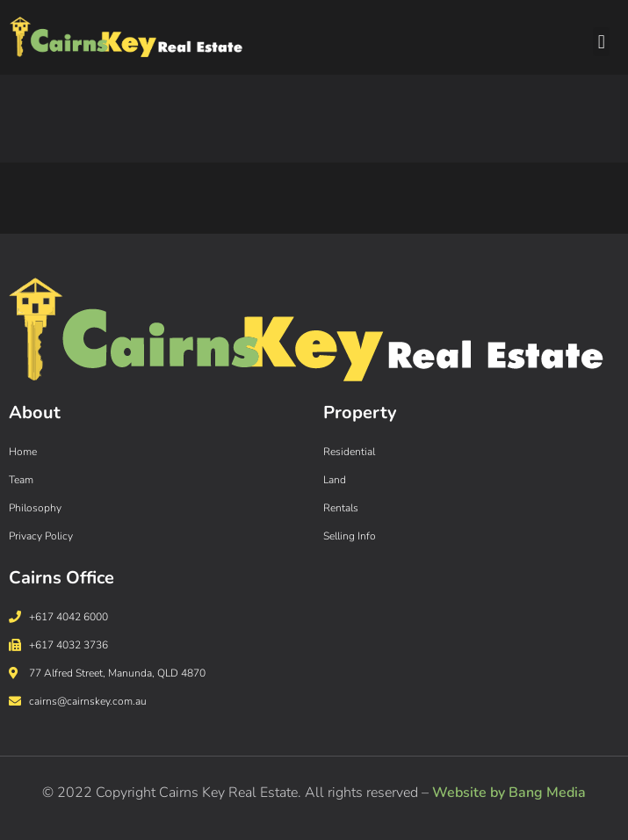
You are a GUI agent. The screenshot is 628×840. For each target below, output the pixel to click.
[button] (601, 42)
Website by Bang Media (509, 793)
